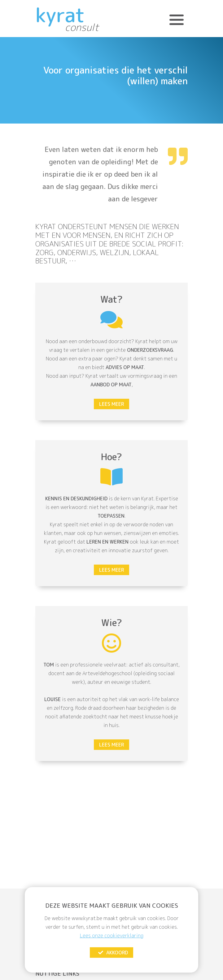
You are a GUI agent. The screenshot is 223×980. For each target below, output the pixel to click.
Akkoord (113, 953)
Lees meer (111, 404)
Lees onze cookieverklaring (112, 936)
